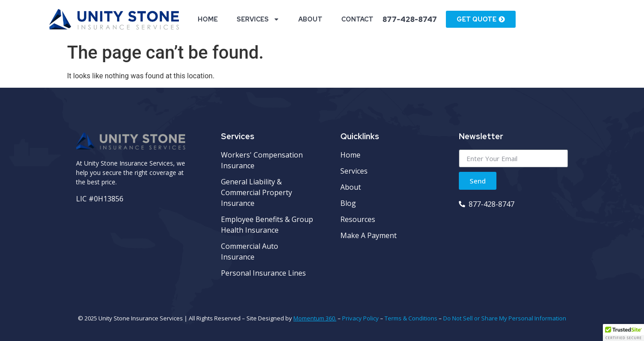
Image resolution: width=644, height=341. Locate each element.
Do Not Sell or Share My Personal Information (505, 318)
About (310, 19)
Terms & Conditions (411, 318)
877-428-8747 (410, 19)
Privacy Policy (360, 318)
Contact (357, 19)
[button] (623, 332)
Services (258, 19)
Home (208, 19)
